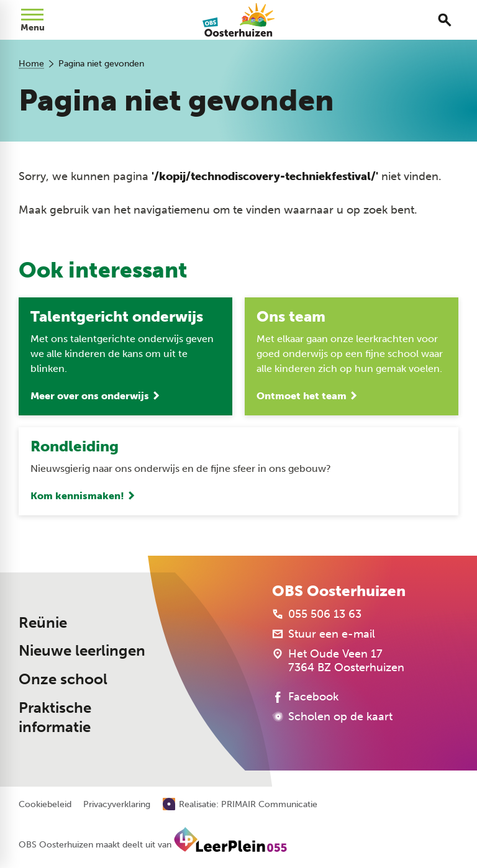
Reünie (43, 623)
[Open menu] (32, 20)
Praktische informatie (55, 717)
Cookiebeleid (45, 805)
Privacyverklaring (117, 805)
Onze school (63, 679)
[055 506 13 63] (317, 614)
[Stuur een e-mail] (324, 634)
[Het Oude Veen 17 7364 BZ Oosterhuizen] (338, 661)
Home (31, 64)
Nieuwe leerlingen (82, 651)
